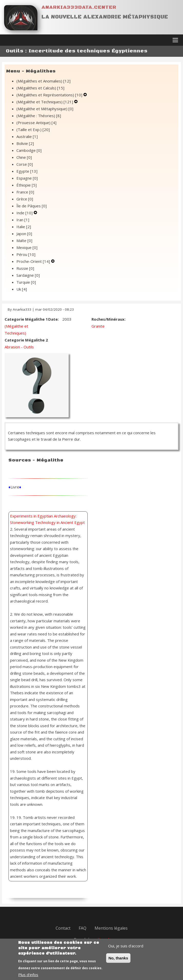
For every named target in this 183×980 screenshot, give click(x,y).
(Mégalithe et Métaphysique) (45, 109)
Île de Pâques (32, 206)
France (25, 192)
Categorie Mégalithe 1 (26, 319)
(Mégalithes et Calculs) (40, 88)
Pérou (26, 254)
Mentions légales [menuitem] (111, 928)
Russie (25, 268)
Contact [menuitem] (63, 928)
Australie (27, 136)
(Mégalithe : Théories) (39, 116)
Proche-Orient (34, 261)
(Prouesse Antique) (36, 123)
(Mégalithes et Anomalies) (43, 81)
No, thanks (118, 962)
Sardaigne (28, 275)
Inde (25, 213)
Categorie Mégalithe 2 (26, 340)
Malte (24, 241)
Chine (24, 157)
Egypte (27, 171)
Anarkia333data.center (79, 7)
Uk (22, 289)
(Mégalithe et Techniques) (45, 102)
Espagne (27, 178)
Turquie (26, 282)
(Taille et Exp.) (33, 130)
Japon (24, 234)
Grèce (25, 199)
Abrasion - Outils (19, 347)
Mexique (27, 247)
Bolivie (25, 143)
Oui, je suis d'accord (126, 950)
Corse (25, 164)
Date (53, 319)
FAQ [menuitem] (83, 928)
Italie (24, 227)
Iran (23, 220)
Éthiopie (27, 185)
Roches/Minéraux (108, 319)
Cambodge (29, 150)
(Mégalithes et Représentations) (50, 95)
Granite (98, 326)
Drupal (103, 939)
